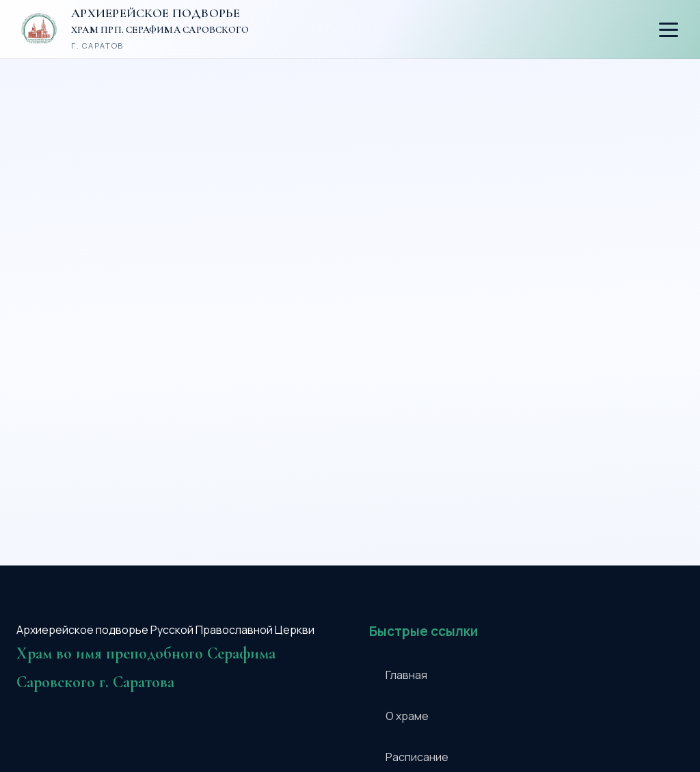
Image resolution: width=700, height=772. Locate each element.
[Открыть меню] (669, 30)
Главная (406, 675)
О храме (407, 716)
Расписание (417, 757)
